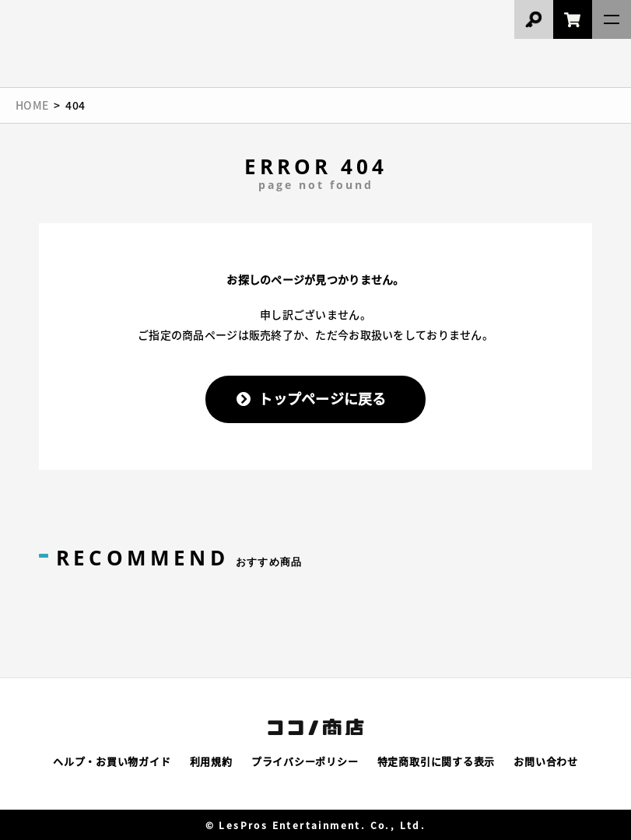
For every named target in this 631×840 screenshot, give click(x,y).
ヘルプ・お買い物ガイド (112, 761)
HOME (32, 105)
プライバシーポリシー (305, 761)
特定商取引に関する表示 (436, 761)
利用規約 (211, 761)
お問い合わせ (546, 761)
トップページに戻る (323, 398)
